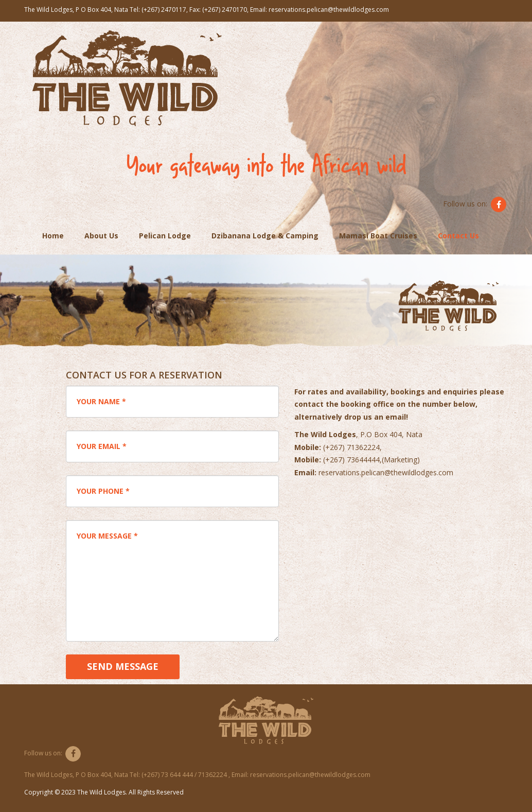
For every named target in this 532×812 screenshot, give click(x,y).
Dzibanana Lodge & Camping (265, 236)
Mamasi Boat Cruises (378, 236)
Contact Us (458, 236)
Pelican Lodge (165, 236)
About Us (101, 236)
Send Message (123, 666)
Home (53, 236)
